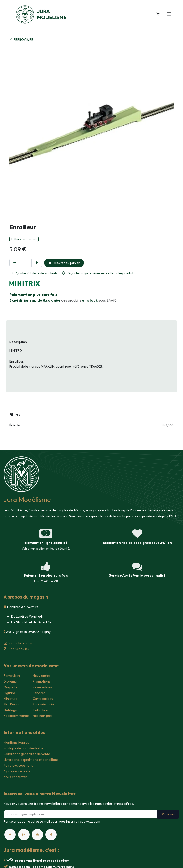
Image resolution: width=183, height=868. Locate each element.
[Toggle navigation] (169, 14)
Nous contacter (15, 777)
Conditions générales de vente (27, 754)
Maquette (11, 687)
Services (39, 693)
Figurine (10, 693)
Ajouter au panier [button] (64, 263)
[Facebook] (10, 835)
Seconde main (43, 704)
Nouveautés (42, 676)
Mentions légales (16, 742)
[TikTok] (51, 835)
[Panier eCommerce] (158, 14)
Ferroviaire (12, 676)
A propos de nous (17, 771)
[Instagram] (24, 835)
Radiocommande (16, 716)
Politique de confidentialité (23, 748)
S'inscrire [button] (168, 814)
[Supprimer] (15, 263)
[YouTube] (37, 835)
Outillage (10, 710)
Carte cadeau (43, 699)
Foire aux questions (18, 765)
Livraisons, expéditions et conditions (31, 760)
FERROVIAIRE (21, 40)
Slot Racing (12, 704)
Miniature (11, 699)
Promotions (42, 681)
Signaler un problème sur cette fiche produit (98, 273)
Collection (40, 710)
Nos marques (43, 716)
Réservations (43, 687)
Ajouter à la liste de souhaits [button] (34, 273)
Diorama (10, 681)
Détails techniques (24, 239)
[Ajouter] (37, 263)
